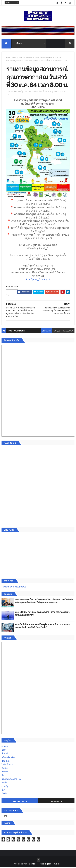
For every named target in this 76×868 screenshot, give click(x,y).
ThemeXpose (31, 864)
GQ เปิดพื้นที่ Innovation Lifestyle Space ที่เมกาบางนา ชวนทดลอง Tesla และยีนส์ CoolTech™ (43, 626)
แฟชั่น (4, 783)
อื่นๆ (3, 790)
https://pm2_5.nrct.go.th (38, 280)
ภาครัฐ (16, 58)
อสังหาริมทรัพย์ (9, 758)
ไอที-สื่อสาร (7, 765)
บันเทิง (5, 769)
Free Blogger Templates (50, 864)
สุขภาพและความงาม (11, 780)
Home (9, 58)
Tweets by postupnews (14, 587)
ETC (5, 817)
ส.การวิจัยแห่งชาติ (32, 58)
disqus (57, 331)
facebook (68, 331)
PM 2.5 (58, 58)
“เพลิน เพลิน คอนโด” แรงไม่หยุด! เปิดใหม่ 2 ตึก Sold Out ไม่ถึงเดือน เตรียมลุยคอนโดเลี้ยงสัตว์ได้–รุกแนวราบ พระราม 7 (45, 602)
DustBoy (44, 58)
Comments (56, 802)
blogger (46, 331)
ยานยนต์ (6, 761)
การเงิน (5, 772)
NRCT (52, 58)
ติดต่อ (4, 794)
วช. (21, 58)
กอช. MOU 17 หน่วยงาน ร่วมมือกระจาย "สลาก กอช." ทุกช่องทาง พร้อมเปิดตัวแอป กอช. (43, 614)
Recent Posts (20, 802)
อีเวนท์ (5, 754)
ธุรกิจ (4, 751)
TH (64, 58)
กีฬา (3, 776)
